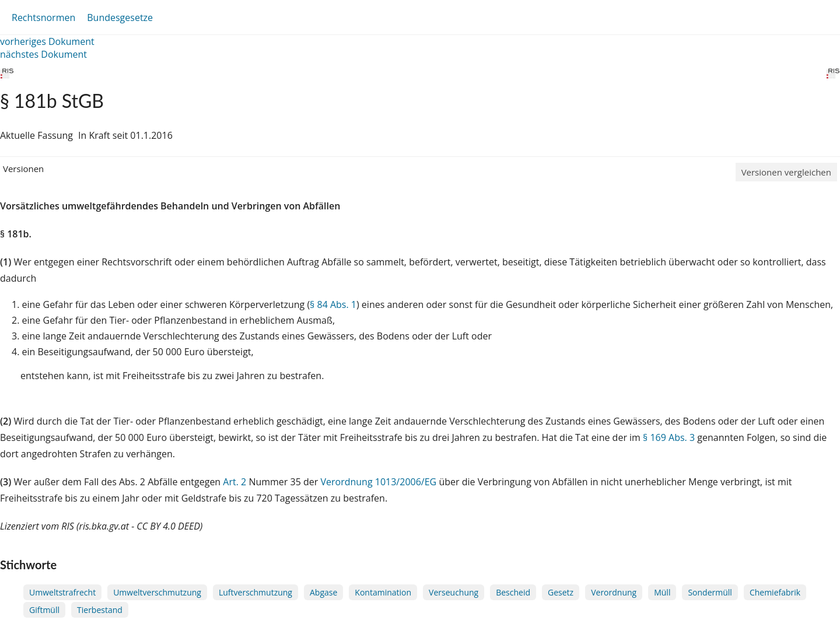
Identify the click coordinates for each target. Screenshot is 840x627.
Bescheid (513, 592)
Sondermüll (710, 592)
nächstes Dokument (43, 54)
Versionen (23, 169)
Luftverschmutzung (256, 592)
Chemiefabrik (775, 592)
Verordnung (614, 592)
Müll (662, 592)
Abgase (323, 592)
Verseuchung (454, 592)
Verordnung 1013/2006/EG (379, 482)
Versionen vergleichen (786, 172)
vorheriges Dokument (47, 41)
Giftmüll (44, 610)
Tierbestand (100, 610)
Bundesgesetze (120, 17)
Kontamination (383, 592)
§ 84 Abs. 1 (333, 304)
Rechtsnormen (43, 17)
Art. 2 (235, 482)
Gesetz (561, 592)
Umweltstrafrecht (62, 592)
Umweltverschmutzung (157, 592)
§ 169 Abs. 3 (669, 437)
